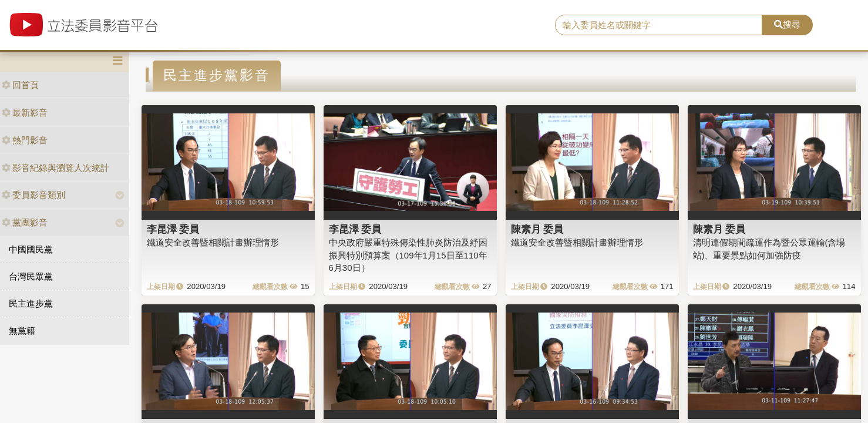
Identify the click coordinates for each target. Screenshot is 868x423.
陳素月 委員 (537, 229)
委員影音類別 (33, 195)
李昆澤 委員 (173, 229)
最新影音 (25, 113)
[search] (659, 25)
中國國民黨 (31, 249)
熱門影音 (25, 140)
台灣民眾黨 (31, 276)
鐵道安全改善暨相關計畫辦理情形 (213, 242)
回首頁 (20, 85)
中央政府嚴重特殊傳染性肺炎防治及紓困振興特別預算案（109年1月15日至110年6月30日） (408, 255)
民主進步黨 (31, 303)
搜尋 (787, 24)
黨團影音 (25, 222)
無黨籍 (22, 330)
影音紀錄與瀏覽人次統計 (55, 168)
